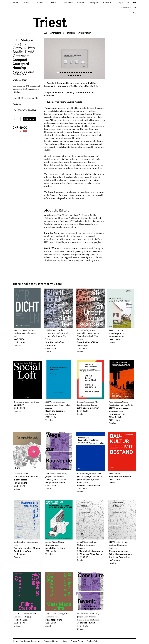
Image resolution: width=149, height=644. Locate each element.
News (27, 3)
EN (134, 3)
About (53, 3)
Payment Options (52, 641)
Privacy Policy (77, 641)
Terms (15, 641)
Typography (85, 33)
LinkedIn (107, 3)
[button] (59, 59)
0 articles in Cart (128, 8)
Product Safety (93, 641)
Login (120, 3)
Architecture (57, 33)
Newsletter (68, 3)
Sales (65, 641)
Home (15, 3)
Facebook (81, 3)
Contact (41, 3)
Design (71, 33)
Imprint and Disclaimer (30, 641)
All (46, 33)
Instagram (95, 3)
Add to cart (30, 119)
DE (128, 3)
